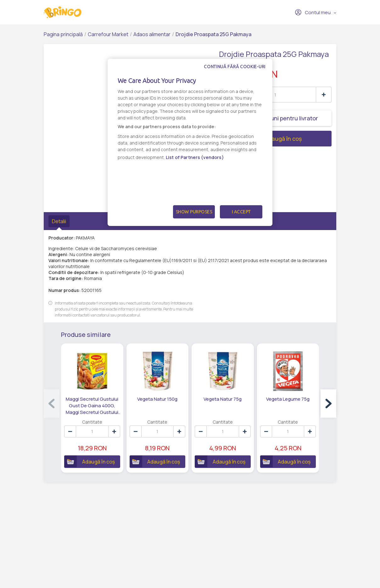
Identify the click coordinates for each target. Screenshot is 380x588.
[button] (328, 404)
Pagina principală (63, 34)
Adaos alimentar (152, 34)
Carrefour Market (108, 34)
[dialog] (190, 142)
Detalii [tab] (59, 221)
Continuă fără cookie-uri (235, 67)
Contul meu (313, 12)
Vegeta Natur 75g (223, 399)
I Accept (241, 212)
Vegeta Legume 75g (288, 399)
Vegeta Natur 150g (157, 399)
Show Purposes (194, 212)
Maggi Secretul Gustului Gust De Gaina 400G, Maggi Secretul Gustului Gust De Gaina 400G (92, 406)
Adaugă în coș (260, 139)
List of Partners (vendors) (195, 157)
